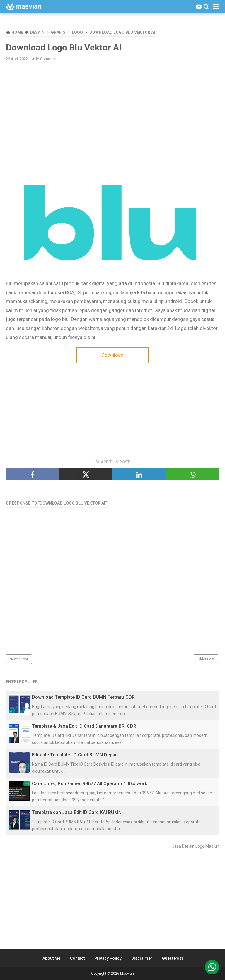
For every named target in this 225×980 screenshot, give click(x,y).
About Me (51, 958)
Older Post (206, 659)
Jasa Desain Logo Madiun (196, 846)
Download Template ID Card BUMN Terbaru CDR (83, 697)
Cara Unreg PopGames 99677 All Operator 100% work (90, 784)
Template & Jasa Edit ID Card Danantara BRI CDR (84, 726)
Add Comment (44, 59)
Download (112, 355)
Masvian (127, 974)
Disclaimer (142, 958)
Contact (77, 958)
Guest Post (172, 958)
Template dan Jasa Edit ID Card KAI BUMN (77, 812)
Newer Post (19, 659)
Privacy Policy (108, 958)
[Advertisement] (112, 108)
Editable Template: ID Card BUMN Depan (75, 755)
